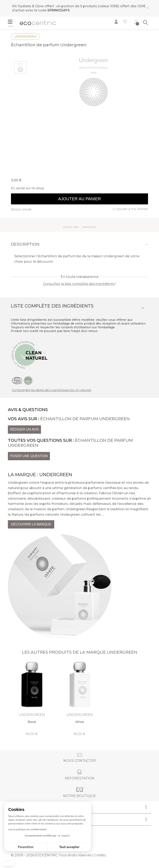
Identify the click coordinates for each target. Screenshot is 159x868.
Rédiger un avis (24, 429)
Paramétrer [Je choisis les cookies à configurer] (26, 847)
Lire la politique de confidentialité (27, 829)
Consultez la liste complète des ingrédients (79, 284)
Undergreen (25, 36)
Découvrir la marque (31, 524)
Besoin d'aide (21, 209)
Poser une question (29, 456)
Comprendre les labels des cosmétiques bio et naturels (51, 390)
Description (25, 244)
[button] (9, 864)
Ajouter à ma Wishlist (132, 209)
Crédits (100, 855)
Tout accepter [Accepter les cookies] (69, 847)
